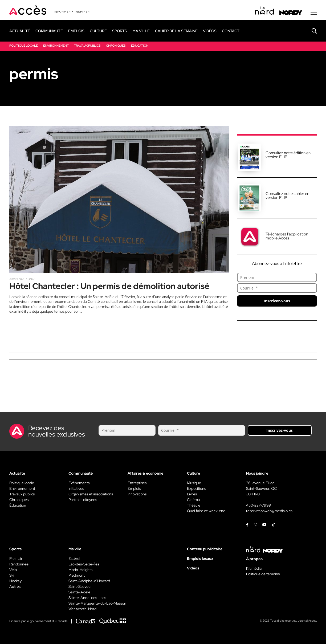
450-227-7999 (259, 506)
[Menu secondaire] (314, 13)
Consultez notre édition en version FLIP (288, 155)
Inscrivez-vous (277, 301)
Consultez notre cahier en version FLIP (287, 196)
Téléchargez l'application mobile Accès (287, 236)
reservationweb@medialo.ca (269, 511)
